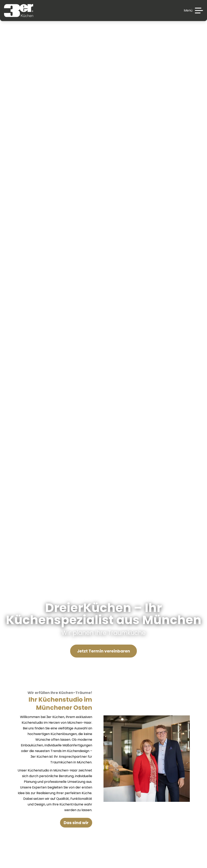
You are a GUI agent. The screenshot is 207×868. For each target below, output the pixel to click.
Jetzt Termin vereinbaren (103, 651)
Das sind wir (76, 823)
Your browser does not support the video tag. (103, 326)
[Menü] (193, 11)
